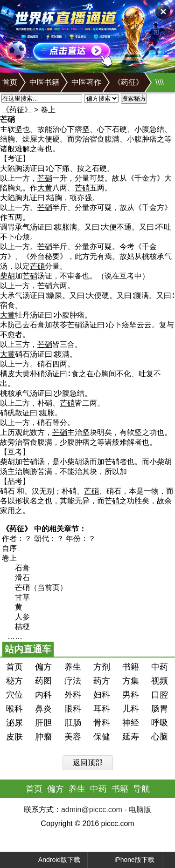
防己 (15, 325)
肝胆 (43, 723)
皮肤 (14, 737)
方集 (131, 681)
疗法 (73, 681)
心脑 (160, 737)
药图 (43, 681)
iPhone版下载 (126, 860)
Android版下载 (52, 860)
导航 (141, 789)
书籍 (131, 667)
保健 (102, 737)
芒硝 (45, 178)
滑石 (22, 578)
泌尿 (14, 723)
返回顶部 (88, 763)
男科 (131, 695)
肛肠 (73, 723)
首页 (10, 82)
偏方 (43, 667)
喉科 (14, 709)
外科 (73, 695)
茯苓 (60, 325)
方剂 (102, 667)
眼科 (73, 709)
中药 (160, 667)
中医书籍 (44, 82)
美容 (73, 737)
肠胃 (160, 709)
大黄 (45, 188)
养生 (73, 667)
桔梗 (22, 627)
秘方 (14, 681)
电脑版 (140, 810)
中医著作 (86, 82)
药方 (102, 681)
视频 (160, 681)
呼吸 (160, 723)
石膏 (22, 568)
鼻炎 (43, 709)
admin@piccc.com (92, 810)
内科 (43, 695)
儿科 (131, 709)
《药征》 (128, 82)
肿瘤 (43, 737)
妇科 (102, 695)
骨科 (102, 723)
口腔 (160, 695)
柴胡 (7, 276)
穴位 (14, 695)
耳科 (102, 709)
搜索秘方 (134, 98)
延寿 (131, 737)
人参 (22, 617)
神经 (131, 723)
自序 (9, 548)
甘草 (22, 597)
